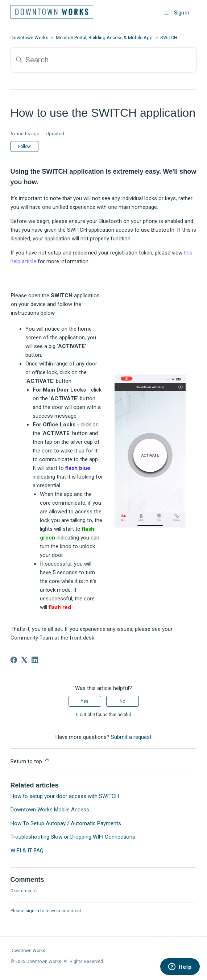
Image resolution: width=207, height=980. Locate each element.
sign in (32, 911)
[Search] (104, 60)
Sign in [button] (182, 13)
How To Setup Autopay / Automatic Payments (66, 823)
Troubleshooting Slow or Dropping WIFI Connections (73, 837)
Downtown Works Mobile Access (50, 810)
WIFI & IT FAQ (27, 851)
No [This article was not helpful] (122, 701)
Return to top (31, 760)
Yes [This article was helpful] (85, 701)
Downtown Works (29, 38)
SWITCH (169, 38)
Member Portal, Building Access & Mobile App (104, 38)
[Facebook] (14, 660)
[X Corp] (24, 660)
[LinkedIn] (35, 660)
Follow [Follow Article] (24, 146)
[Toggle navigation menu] (167, 13)
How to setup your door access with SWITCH (65, 796)
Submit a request (131, 737)
